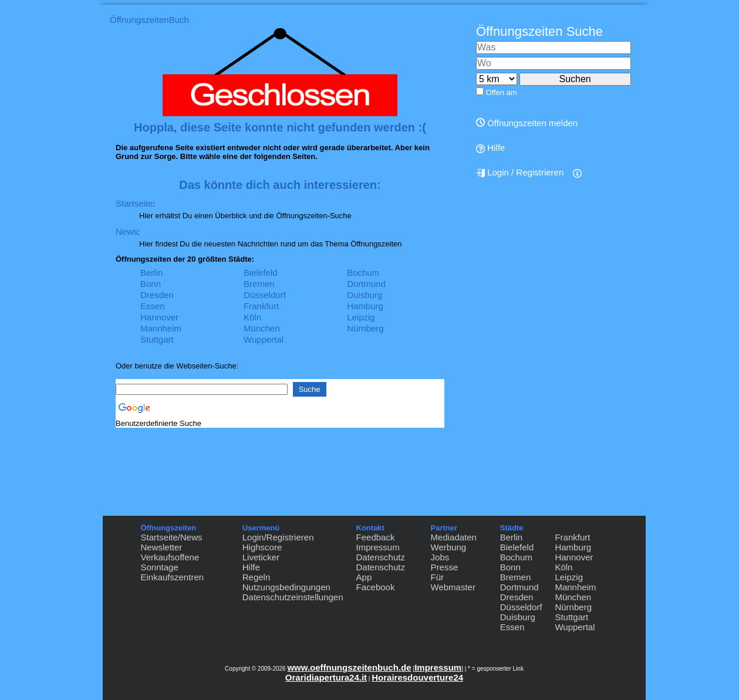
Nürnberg (365, 328)
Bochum (363, 273)
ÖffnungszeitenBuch (149, 20)
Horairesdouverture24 (417, 677)
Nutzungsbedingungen (286, 587)
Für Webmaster (453, 582)
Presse (445, 567)
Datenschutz (381, 557)
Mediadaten (454, 537)
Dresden (157, 295)
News (127, 231)
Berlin (151, 273)
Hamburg (365, 306)
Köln (252, 317)
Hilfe (490, 148)
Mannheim (161, 328)
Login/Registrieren (278, 537)
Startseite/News (172, 537)
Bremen (259, 284)
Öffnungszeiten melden (527, 123)
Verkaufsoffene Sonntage (170, 562)
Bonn (151, 284)
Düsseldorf (265, 295)
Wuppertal (264, 339)
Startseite (134, 203)
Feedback (376, 537)
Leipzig (361, 317)
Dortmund (366, 284)
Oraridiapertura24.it (326, 677)
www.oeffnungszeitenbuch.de (349, 667)
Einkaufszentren (173, 577)
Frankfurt (261, 306)
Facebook (376, 587)
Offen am (502, 92)
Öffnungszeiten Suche (539, 31)
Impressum (378, 547)
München (262, 328)
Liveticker (261, 557)
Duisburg (365, 295)
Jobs (440, 557)
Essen (153, 306)
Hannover (159, 317)
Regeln (257, 577)
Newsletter (162, 547)
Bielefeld (261, 273)
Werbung (449, 547)
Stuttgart (157, 339)
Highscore (262, 547)
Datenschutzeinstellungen (293, 597)
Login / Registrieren (520, 173)
